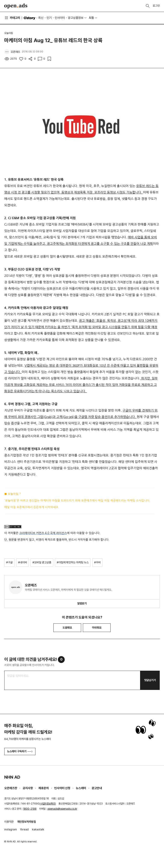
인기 (49, 18)
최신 (41, 18)
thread (24, 829)
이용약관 (9, 822)
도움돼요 (67, 628)
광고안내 (97, 788)
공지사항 (28, 788)
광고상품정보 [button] (76, 18)
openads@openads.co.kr (62, 809)
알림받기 (82, 603)
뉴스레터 (81, 788)
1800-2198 (30, 809)
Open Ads (16, 6)
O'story (29, 18)
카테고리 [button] (12, 18)
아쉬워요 (97, 628)
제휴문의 (44, 788)
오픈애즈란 (11, 788)
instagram (11, 829)
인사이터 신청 (62, 788)
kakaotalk (38, 829)
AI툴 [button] (91, 18)
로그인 (156, 6)
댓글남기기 (150, 680)
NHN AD (12, 777)
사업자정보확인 (48, 804)
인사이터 (60, 18)
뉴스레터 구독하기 (20, 751)
